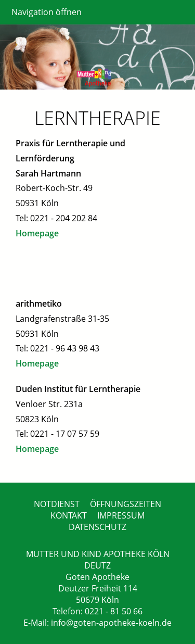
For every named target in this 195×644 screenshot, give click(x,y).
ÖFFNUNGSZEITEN (126, 504)
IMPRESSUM (121, 515)
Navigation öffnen (47, 12)
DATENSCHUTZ (97, 527)
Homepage (37, 233)
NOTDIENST (57, 504)
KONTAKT (69, 515)
